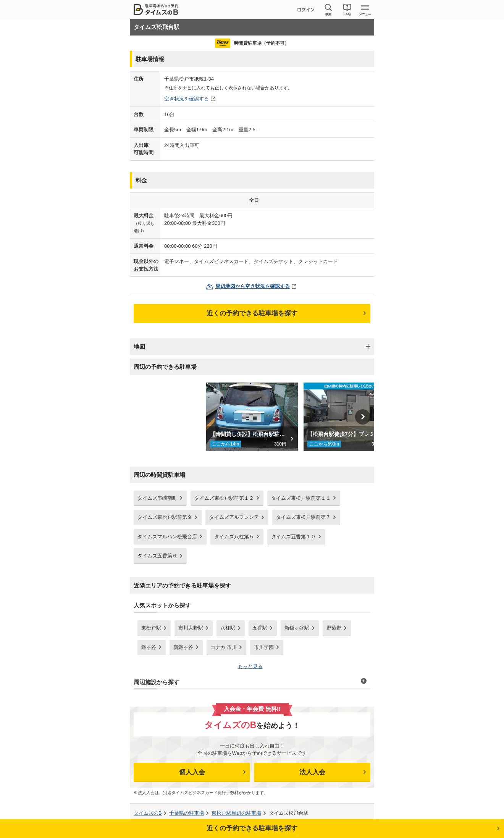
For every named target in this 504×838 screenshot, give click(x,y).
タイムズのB (148, 813)
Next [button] (363, 417)
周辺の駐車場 (236, 813)
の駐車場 (187, 813)
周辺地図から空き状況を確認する (253, 286)
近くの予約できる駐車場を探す (252, 313)
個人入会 (192, 772)
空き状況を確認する (187, 99)
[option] (252, 417)
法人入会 (312, 772)
